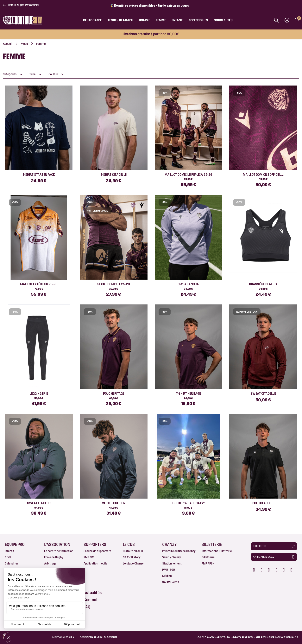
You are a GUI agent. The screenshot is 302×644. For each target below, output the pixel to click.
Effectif (9, 551)
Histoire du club (133, 551)
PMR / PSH (90, 557)
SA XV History (132, 557)
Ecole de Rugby (54, 557)
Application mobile (95, 563)
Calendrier (12, 563)
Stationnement (172, 563)
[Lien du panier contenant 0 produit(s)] (297, 20)
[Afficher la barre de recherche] (276, 20)
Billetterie (208, 557)
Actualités (93, 593)
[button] (21, 5)
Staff (8, 557)
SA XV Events (171, 582)
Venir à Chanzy (172, 557)
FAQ (87, 607)
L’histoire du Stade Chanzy (179, 551)
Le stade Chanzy (133, 563)
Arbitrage (50, 563)
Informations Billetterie (217, 551)
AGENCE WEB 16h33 (287, 637)
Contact (91, 600)
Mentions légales (63, 637)
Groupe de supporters (97, 551)
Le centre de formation (59, 551)
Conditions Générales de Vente (99, 637)
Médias (167, 576)
